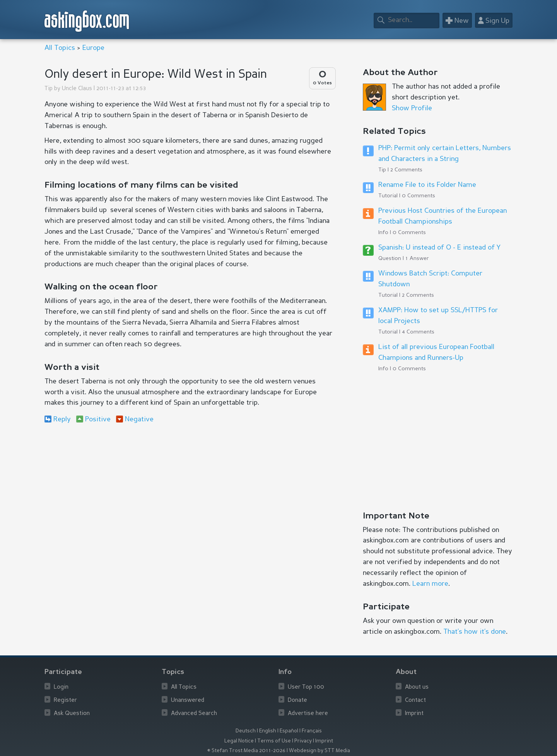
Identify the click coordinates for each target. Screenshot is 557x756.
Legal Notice (239, 741)
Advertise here (308, 714)
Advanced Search (194, 714)
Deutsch (246, 731)
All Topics (60, 48)
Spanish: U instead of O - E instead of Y (439, 248)
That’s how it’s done (475, 632)
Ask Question (72, 714)
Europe (93, 48)
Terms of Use (274, 741)
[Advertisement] (190, 493)
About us (417, 687)
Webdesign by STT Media (320, 751)
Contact (415, 700)
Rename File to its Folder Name (427, 185)
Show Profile (412, 108)
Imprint (414, 714)
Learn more (430, 584)
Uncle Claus (77, 89)
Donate (297, 700)
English (268, 731)
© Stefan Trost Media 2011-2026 (246, 751)
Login (61, 687)
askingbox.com (87, 21)
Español (289, 731)
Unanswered (188, 700)
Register (65, 700)
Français (312, 731)
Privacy (303, 741)
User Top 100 (306, 687)
